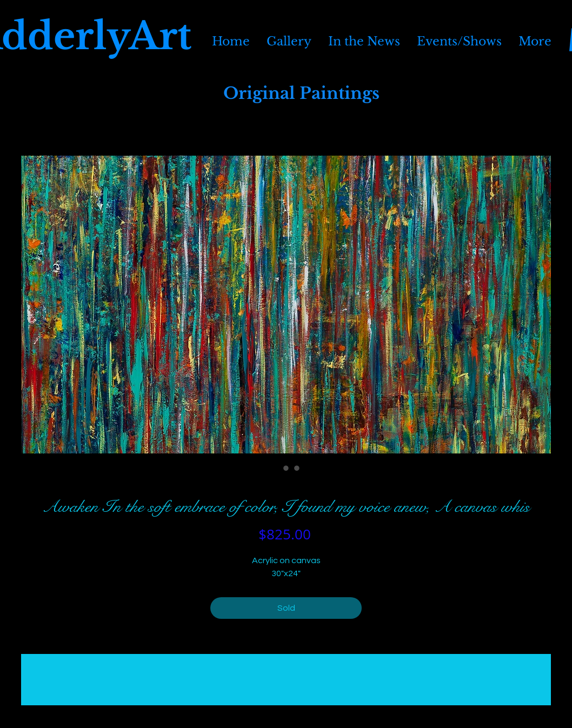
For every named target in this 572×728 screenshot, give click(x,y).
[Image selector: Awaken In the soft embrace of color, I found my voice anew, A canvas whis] (275, 468)
